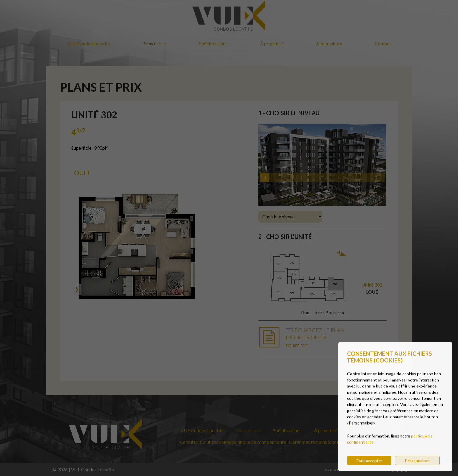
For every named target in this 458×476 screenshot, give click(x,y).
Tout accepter (369, 466)
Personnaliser (417, 466)
